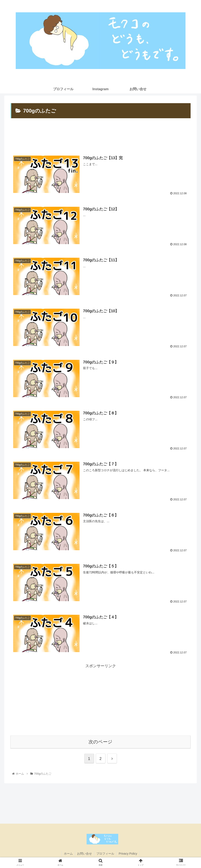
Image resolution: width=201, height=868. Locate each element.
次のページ (100, 742)
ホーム (68, 854)
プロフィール (105, 854)
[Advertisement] (100, 136)
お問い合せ (84, 854)
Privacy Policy (128, 854)
